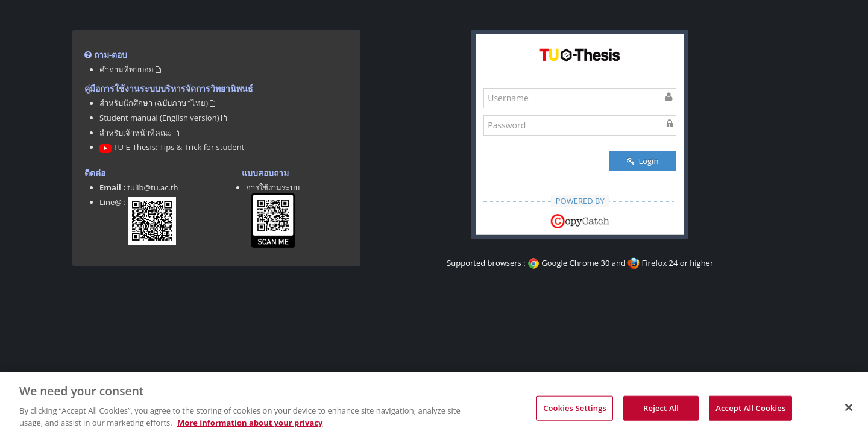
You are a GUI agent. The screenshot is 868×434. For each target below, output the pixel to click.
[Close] (849, 414)
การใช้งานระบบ (273, 187)
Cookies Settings (575, 414)
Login (643, 161)
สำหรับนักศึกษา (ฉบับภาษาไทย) (157, 103)
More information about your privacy (250, 429)
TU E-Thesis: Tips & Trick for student (172, 147)
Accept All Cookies (750, 414)
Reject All (661, 414)
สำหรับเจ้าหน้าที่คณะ (139, 133)
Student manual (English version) (163, 118)
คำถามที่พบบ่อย (130, 69)
